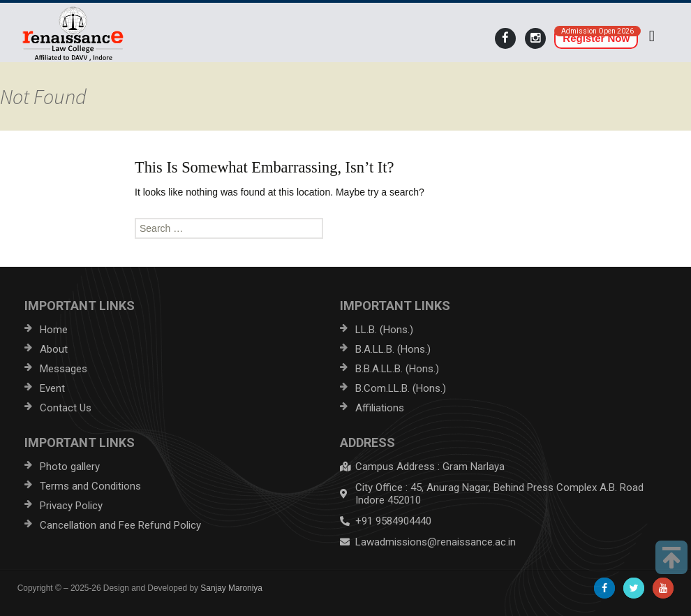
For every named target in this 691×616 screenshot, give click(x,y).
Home (54, 330)
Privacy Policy (71, 506)
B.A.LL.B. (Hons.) (393, 349)
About (54, 349)
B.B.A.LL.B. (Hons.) (397, 369)
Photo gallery (70, 467)
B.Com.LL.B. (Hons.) (401, 388)
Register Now (596, 38)
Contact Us (66, 408)
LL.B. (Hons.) (384, 330)
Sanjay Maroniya (231, 588)
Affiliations (380, 408)
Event (52, 388)
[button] (652, 36)
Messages (64, 369)
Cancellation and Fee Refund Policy (120, 525)
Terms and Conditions (90, 486)
